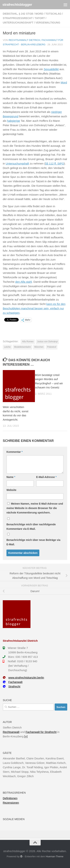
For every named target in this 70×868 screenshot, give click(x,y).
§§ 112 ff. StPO (54, 163)
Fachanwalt (13, 682)
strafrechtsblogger (17, 5)
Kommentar (14, 452)
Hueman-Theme (55, 856)
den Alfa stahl (24, 282)
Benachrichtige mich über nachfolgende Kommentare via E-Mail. (31, 527)
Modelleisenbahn (22, 347)
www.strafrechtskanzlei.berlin (23, 678)
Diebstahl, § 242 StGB (18, 14)
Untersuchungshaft (18, 23)
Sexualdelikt (51, 69)
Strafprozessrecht (18, 18)
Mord (64, 82)
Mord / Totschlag (48, 14)
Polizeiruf (51, 347)
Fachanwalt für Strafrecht (41, 732)
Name (11, 477)
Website (11, 490)
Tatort (40, 18)
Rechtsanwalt (11, 732)
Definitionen (10, 798)
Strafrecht (12, 686)
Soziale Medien (14, 819)
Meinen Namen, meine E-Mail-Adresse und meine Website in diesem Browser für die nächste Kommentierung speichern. (35, 508)
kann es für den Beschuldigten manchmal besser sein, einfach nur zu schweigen (34, 308)
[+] (26, 736)
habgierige (13, 121)
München (39, 347)
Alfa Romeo (28, 342)
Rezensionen (11, 803)
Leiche (7, 347)
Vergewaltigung (48, 23)
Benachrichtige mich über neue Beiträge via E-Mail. (33, 542)
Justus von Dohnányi (47, 342)
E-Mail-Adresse (46, 477)
